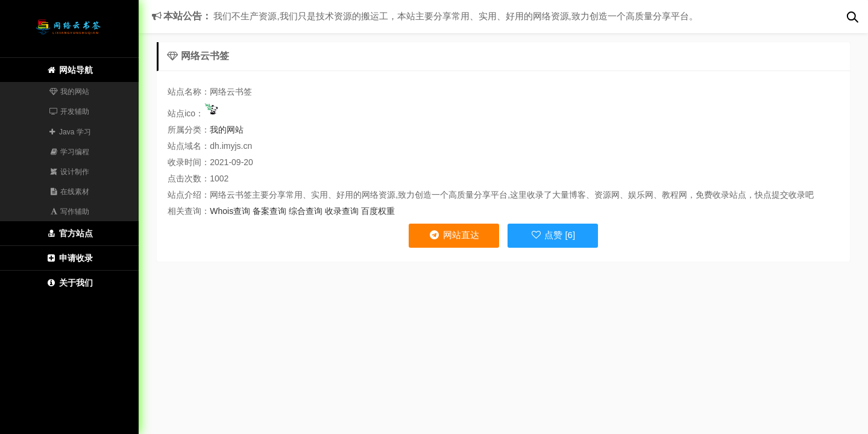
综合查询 (306, 211)
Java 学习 (69, 132)
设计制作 (70, 172)
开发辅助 (70, 112)
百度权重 (378, 211)
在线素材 (70, 192)
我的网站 (70, 92)
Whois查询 (230, 211)
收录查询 (342, 211)
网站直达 (454, 235)
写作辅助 (70, 212)
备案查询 (269, 211)
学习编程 (70, 152)
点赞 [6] (553, 235)
